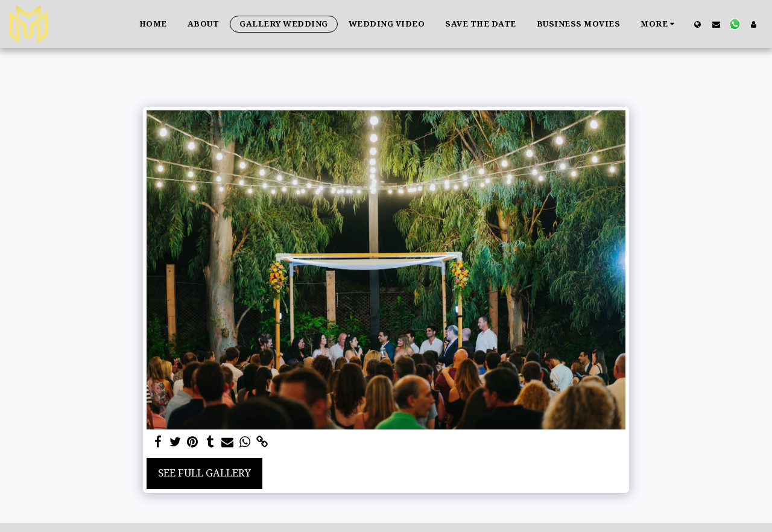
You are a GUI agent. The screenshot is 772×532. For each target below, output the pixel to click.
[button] (716, 24)
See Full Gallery (204, 473)
